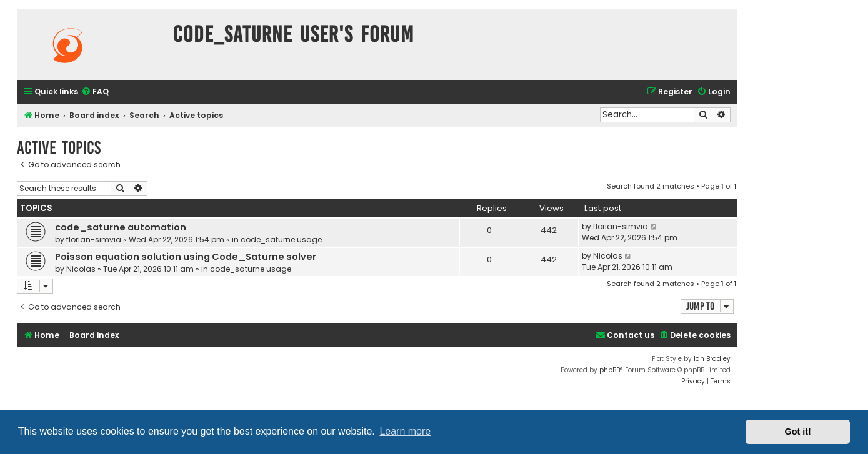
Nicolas (81, 269)
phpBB (610, 370)
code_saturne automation (121, 227)
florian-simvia (94, 239)
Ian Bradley (712, 359)
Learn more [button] (405, 431)
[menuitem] (95, 92)
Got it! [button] (798, 432)
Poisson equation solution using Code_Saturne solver (186, 257)
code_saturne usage (281, 239)
